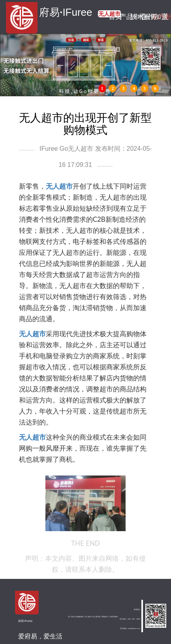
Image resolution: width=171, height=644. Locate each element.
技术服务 (134, 17)
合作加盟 (144, 17)
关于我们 (166, 17)
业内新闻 (155, 17)
